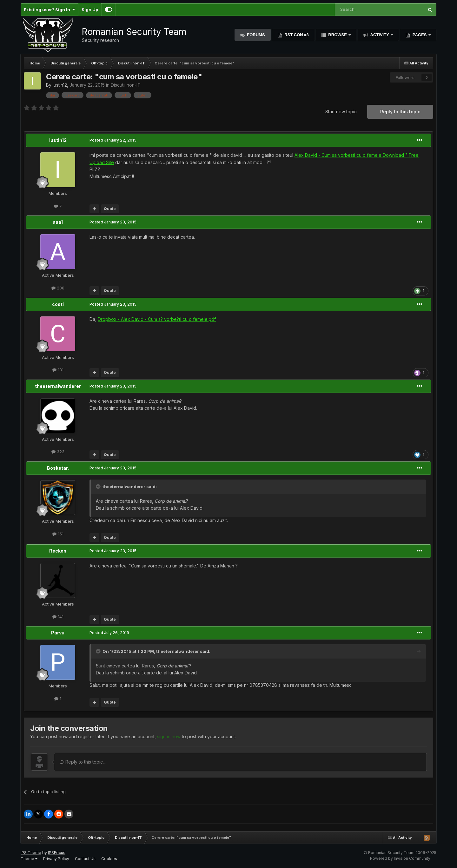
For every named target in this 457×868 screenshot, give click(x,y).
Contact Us (85, 859)
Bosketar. (58, 468)
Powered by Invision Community (400, 858)
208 (58, 288)
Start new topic (341, 112)
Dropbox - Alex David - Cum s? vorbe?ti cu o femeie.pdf (157, 319)
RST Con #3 (296, 35)
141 (58, 617)
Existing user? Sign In (49, 10)
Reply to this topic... (83, 762)
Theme (29, 859)
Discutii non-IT (126, 85)
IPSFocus (57, 853)
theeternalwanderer (58, 386)
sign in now (169, 736)
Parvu (58, 633)
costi (58, 304)
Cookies (109, 859)
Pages (420, 35)
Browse (338, 35)
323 (58, 452)
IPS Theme (31, 853)
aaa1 (58, 222)
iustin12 (60, 85)
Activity (380, 35)
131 (58, 370)
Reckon (58, 551)
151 (58, 534)
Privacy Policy (56, 859)
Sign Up (90, 10)
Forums (255, 35)
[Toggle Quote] (99, 487)
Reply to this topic (400, 112)
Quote (110, 209)
